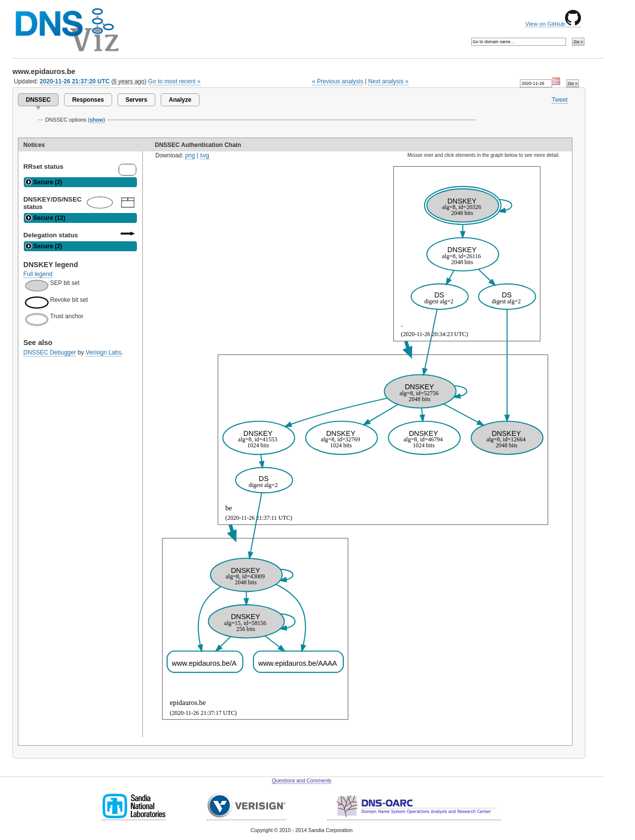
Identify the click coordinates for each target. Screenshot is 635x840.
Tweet (560, 100)
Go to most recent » (175, 81)
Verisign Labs (104, 352)
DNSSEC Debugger (50, 352)
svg (205, 155)
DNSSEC (38, 100)
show (97, 120)
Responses (88, 100)
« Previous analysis (338, 81)
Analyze (180, 100)
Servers (136, 100)
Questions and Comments (302, 781)
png (190, 155)
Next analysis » (388, 81)
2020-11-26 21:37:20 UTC (75, 81)
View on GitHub (553, 24)
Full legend (38, 274)
